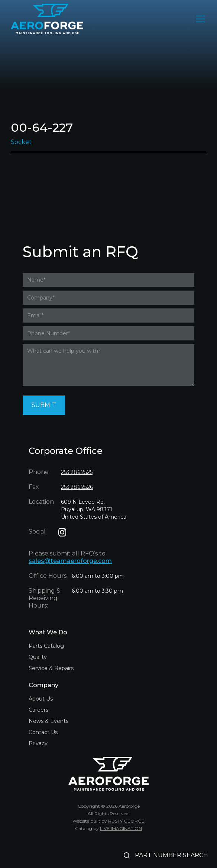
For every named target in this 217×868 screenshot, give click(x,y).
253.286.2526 (77, 487)
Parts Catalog (46, 646)
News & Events (48, 721)
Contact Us (43, 732)
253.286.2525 (77, 472)
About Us (41, 699)
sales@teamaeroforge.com (70, 561)
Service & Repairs (51, 668)
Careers (38, 710)
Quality (38, 657)
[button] (199, 19)
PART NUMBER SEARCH (171, 855)
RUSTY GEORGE (126, 821)
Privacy (38, 743)
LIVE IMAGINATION (121, 828)
